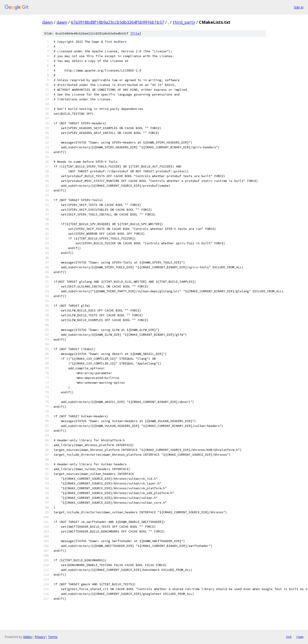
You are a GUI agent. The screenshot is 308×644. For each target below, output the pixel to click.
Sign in (299, 7)
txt (289, 637)
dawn (47, 22)
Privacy (40, 637)
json (300, 637)
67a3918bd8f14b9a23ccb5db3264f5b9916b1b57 (117, 22)
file (136, 33)
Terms (53, 637)
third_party (184, 22)
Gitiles (27, 637)
